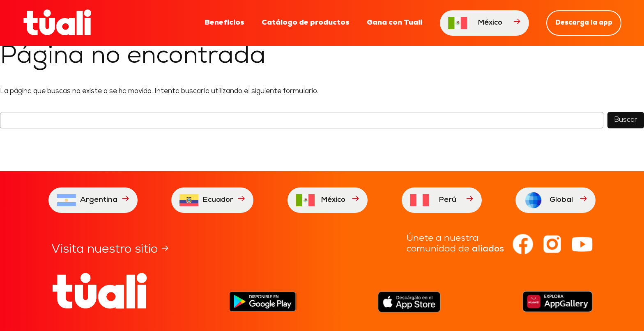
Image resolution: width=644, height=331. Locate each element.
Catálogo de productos (306, 23)
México (484, 23)
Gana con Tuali (394, 23)
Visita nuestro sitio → (110, 250)
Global (555, 200)
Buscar (626, 120)
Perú (442, 200)
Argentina (93, 200)
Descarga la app (584, 23)
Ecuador (212, 200)
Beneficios (224, 23)
